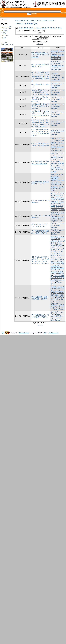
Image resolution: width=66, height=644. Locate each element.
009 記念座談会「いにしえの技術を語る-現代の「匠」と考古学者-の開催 (40, 92)
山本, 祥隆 (54, 299)
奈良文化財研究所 (2, 13)
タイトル (6, 35)
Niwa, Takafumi (56, 151)
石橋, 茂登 (54, 153)
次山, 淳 (61, 217)
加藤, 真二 (54, 138)
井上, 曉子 (59, 170)
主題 (5, 38)
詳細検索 (35, 14)
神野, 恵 (61, 66)
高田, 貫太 (54, 202)
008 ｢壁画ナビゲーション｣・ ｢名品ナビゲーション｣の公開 (40, 55)
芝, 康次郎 (60, 245)
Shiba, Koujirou (56, 249)
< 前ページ (40, 44)
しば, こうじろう (57, 247)
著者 (5, 33)
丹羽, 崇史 (54, 51)
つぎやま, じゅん (57, 219)
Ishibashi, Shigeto (57, 157)
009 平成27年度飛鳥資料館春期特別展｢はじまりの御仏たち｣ (41, 99)
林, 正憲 (57, 264)
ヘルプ (5, 42)
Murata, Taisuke (59, 309)
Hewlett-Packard (54, 333)
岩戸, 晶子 (54, 312)
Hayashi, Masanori (57, 268)
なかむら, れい (56, 57)
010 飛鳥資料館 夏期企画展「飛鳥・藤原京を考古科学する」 (40, 106)
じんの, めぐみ (56, 68)
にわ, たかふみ (56, 149)
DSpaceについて (8, 45)
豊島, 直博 (54, 175)
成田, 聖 (53, 142)
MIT (45, 333)
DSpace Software (24, 333)
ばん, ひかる (60, 193)
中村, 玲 (61, 55)
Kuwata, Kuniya (56, 278)
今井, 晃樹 (59, 260)
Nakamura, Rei (56, 59)
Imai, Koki (60, 297)
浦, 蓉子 (59, 255)
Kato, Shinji (60, 140)
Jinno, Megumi (56, 70)
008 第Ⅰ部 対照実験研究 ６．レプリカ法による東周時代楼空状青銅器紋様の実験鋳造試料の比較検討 (40, 76)
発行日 (5, 31)
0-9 (21, 28)
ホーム (5, 19)
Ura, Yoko (57, 289)
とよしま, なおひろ (57, 208)
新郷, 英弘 (57, 80)
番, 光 (53, 193)
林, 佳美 (53, 172)
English (64, 13)
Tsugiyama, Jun (56, 221)
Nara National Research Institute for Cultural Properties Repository (35, 20)
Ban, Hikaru (55, 195)
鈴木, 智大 (54, 270)
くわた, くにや (58, 276)
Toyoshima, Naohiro (58, 210)
